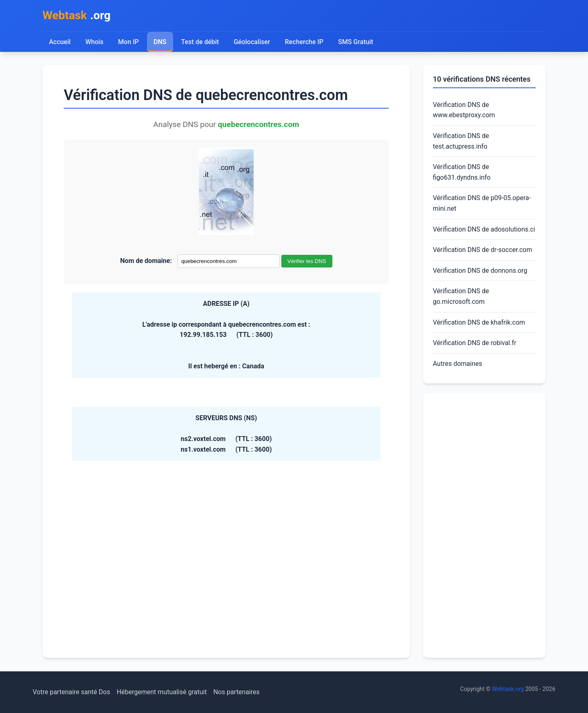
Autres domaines (458, 364)
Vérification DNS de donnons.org (480, 271)
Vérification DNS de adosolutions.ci (484, 229)
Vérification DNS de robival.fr (474, 343)
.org (77, 16)
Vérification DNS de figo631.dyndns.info (462, 172)
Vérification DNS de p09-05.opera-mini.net (482, 203)
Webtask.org (508, 689)
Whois (94, 42)
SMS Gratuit (356, 42)
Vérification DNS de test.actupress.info (461, 141)
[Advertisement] (484, 526)
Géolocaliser (252, 42)
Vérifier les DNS (307, 261)
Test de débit (200, 42)
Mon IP (128, 42)
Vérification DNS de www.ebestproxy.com (464, 110)
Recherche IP (304, 42)
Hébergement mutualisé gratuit (162, 692)
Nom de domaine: (146, 261)
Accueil (60, 42)
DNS (160, 42)
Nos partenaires (236, 692)
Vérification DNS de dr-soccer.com (482, 250)
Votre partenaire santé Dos (71, 692)
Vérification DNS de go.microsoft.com (461, 296)
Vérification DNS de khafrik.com (479, 322)
